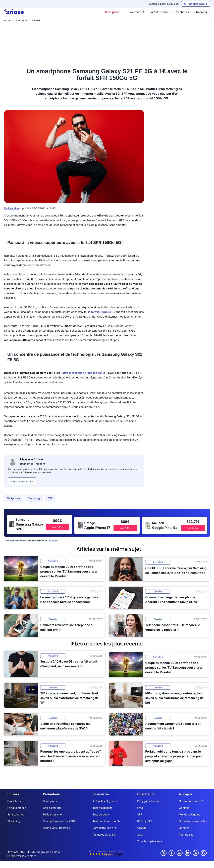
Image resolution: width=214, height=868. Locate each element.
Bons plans (50, 801)
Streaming (14, 821)
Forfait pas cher (53, 814)
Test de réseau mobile (106, 821)
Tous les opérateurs (150, 841)
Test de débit (101, 814)
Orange (142, 828)
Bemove (55, 852)
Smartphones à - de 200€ (59, 821)
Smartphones (16, 814)
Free (140, 808)
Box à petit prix (53, 808)
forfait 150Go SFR (102, 312)
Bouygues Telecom (149, 801)
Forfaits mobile (17, 808)
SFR (50, 498)
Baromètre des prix (105, 828)
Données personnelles (193, 821)
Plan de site (186, 835)
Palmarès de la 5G (104, 835)
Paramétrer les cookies (22, 856)
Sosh (140, 835)
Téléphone (14, 498)
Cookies (184, 828)
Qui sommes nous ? (191, 801)
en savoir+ (54, 541)
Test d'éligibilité (102, 808)
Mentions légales (189, 814)
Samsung (34, 498)
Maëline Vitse (12, 208)
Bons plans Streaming (57, 828)
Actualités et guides (105, 801)
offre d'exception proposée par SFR (85, 373)
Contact (184, 808)
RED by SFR (145, 821)
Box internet (15, 801)
